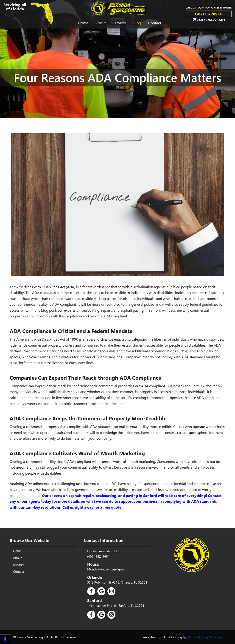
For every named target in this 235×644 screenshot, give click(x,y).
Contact (155, 23)
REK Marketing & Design (205, 637)
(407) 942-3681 (209, 20)
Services (119, 23)
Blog (137, 23)
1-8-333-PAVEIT (209, 14)
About (100, 23)
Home (83, 23)
